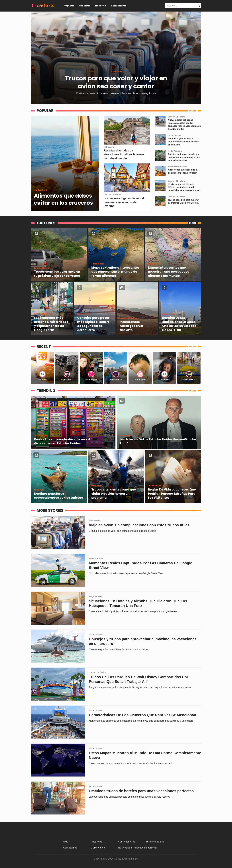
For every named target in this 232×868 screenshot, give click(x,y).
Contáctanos (70, 848)
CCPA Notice (98, 848)
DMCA (67, 842)
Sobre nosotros (127, 842)
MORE (193, 111)
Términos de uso (155, 842)
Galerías (85, 6)
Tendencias (119, 6)
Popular (69, 6)
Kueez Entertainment (126, 859)
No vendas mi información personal (138, 848)
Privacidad (97, 842)
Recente (101, 6)
